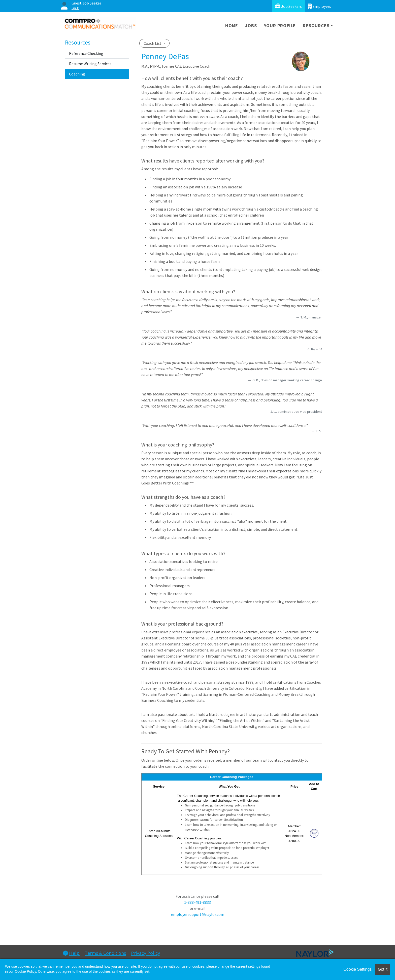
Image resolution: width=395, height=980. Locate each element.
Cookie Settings (357, 969)
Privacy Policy (145, 953)
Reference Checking (86, 53)
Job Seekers (289, 6)
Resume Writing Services (90, 64)
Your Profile (280, 26)
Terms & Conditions (105, 953)
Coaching (77, 74)
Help (71, 953)
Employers (319, 6)
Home (232, 26)
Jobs (251, 26)
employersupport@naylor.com (198, 914)
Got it (383, 969)
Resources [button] (316, 26)
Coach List (153, 43)
